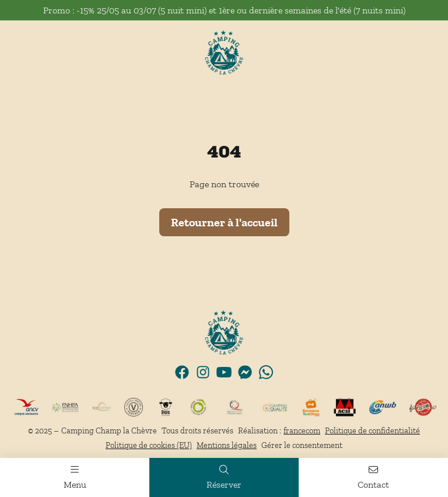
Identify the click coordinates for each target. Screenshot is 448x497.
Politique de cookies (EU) (149, 445)
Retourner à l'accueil (224, 222)
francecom (302, 431)
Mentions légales (227, 445)
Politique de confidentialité (372, 431)
